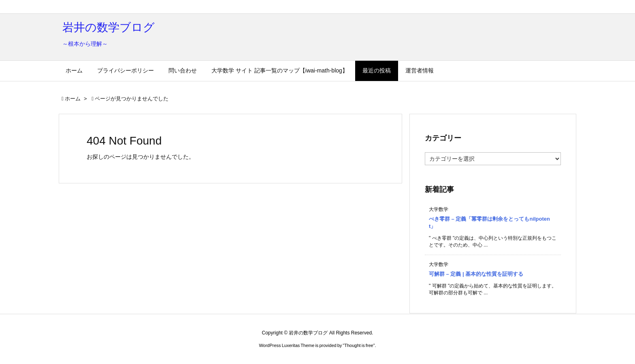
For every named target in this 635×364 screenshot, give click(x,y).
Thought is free (359, 345)
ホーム (73, 99)
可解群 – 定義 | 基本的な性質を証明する (476, 274)
